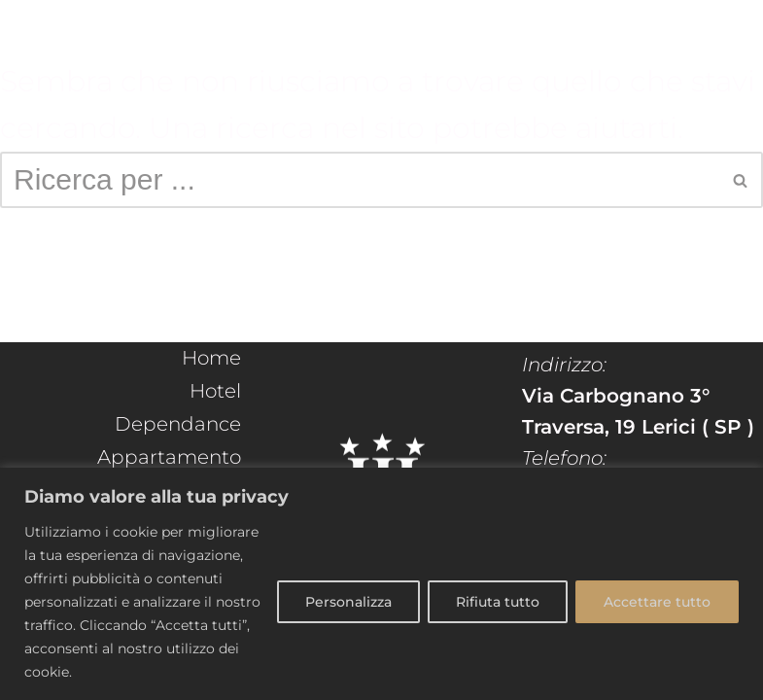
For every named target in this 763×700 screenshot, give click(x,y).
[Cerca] (360, 180)
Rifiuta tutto (498, 602)
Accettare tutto (657, 602)
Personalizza (348, 602)
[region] (381, 584)
